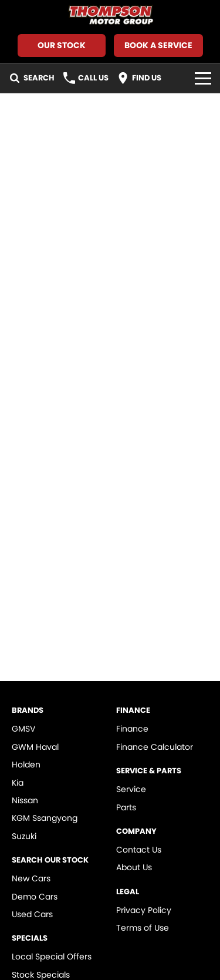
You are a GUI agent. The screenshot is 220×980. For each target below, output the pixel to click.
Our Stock (62, 45)
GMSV (23, 729)
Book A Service (158, 45)
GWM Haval (35, 747)
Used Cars (32, 914)
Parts (126, 807)
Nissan (25, 800)
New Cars (31, 878)
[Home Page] (110, 16)
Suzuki (24, 836)
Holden (26, 765)
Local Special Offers (52, 957)
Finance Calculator (155, 747)
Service (131, 789)
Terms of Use (143, 928)
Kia (18, 783)
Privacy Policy (144, 910)
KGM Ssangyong (45, 818)
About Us (134, 867)
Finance (132, 729)
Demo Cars (35, 897)
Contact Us (139, 850)
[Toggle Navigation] (203, 78)
